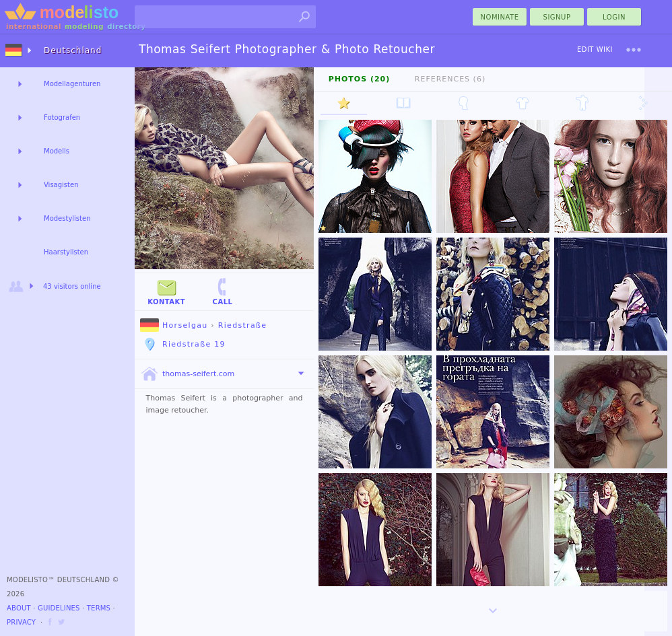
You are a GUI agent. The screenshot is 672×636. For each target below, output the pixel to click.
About (19, 608)
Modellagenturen (72, 84)
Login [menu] (614, 17)
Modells (57, 151)
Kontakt (166, 291)
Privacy (21, 622)
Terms (99, 608)
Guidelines (59, 608)
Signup (557, 17)
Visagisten (61, 185)
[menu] (634, 50)
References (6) (450, 79)
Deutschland (73, 50)
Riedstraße (242, 325)
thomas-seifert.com (187, 374)
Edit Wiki (595, 49)
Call (222, 291)
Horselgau (174, 325)
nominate (500, 17)
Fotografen (62, 117)
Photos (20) (360, 79)
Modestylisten (67, 218)
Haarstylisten (66, 252)
